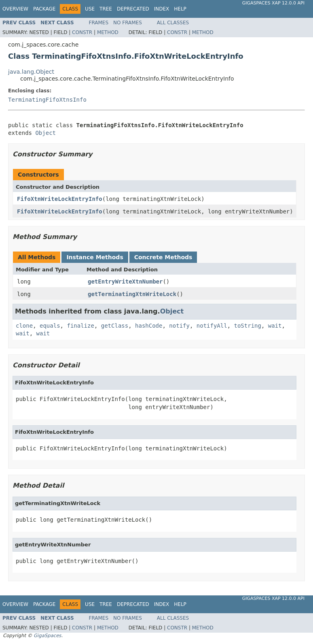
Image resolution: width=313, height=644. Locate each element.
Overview (15, 9)
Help (180, 9)
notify (179, 326)
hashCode (149, 326)
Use (90, 9)
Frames (99, 23)
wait (275, 326)
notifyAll (212, 326)
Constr (82, 32)
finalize (80, 326)
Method (108, 32)
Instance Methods (95, 257)
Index (162, 9)
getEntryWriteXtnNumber (125, 281)
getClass (115, 326)
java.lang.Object (31, 72)
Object (45, 133)
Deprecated (133, 9)
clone (24, 326)
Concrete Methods (163, 257)
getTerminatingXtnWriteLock (132, 294)
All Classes (173, 23)
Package (44, 9)
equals (50, 326)
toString (248, 326)
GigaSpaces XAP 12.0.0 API (273, 3)
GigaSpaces (47, 635)
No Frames (128, 23)
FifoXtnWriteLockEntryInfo (60, 199)
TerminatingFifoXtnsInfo (47, 100)
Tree (106, 9)
